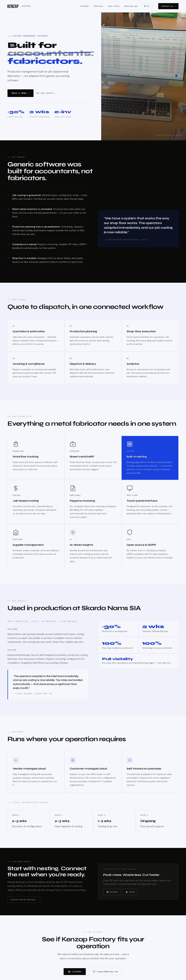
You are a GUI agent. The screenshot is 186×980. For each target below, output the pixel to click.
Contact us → (168, 6)
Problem (84, 6)
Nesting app (131, 6)
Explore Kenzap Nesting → (24, 900)
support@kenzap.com (105, 972)
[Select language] (148, 6)
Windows (112, 892)
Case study (114, 6)
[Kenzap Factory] (19, 6)
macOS (130, 892)
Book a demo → (21, 93)
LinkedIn (75, 972)
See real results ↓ (46, 93)
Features (98, 6)
